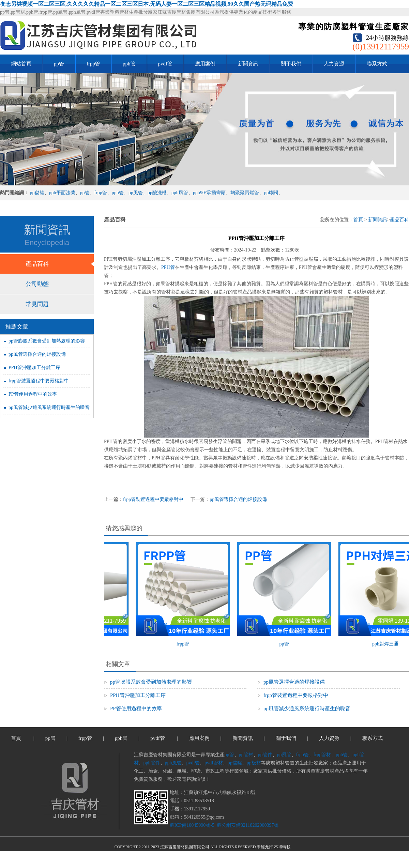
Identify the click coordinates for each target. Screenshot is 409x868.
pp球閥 (271, 193)
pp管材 (246, 755)
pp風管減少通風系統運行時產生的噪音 (49, 407)
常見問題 (37, 304)
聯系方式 (377, 64)
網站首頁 (21, 64)
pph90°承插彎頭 (209, 193)
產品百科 (37, 264)
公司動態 (37, 284)
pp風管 (136, 193)
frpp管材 (322, 755)
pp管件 (265, 755)
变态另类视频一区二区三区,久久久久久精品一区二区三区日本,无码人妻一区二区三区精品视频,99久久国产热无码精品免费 (147, 4)
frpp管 (93, 64)
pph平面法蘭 (62, 193)
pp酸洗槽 (157, 193)
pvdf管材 (214, 763)
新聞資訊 (248, 64)
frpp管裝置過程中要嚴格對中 (39, 381)
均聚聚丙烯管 (245, 193)
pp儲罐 (37, 193)
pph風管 (180, 193)
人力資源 (334, 64)
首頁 (358, 220)
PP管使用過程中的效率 (33, 394)
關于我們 (291, 64)
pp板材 (254, 763)
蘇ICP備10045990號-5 (192, 825)
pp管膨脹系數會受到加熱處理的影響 (47, 341)
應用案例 (205, 64)
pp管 (59, 64)
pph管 (129, 64)
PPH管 (168, 267)
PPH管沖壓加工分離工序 (34, 368)
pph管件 (152, 763)
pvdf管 (165, 64)
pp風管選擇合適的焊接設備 (37, 354)
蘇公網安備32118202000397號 (247, 825)
